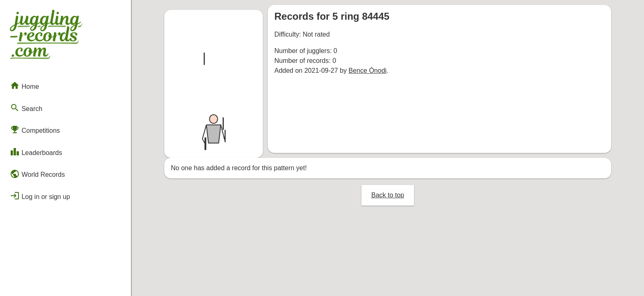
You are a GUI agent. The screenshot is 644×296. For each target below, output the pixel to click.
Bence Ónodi (368, 71)
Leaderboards (36, 152)
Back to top (388, 195)
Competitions (35, 129)
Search (26, 108)
